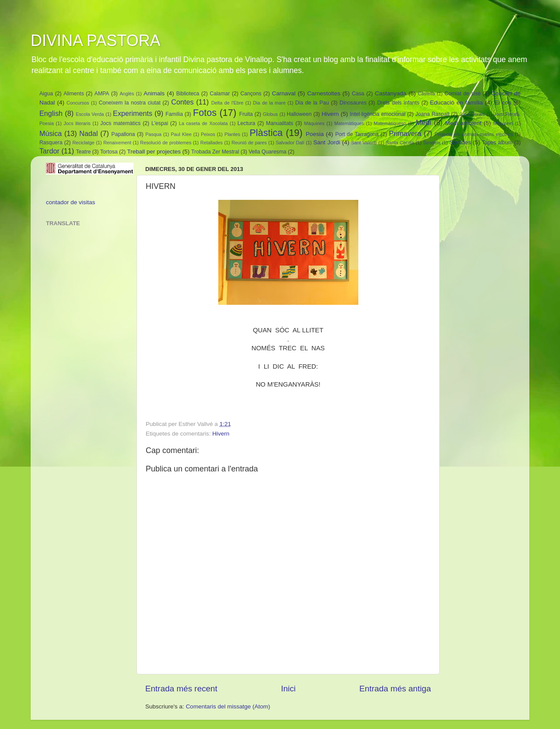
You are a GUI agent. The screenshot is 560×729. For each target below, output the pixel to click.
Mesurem (503, 123)
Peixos (208, 134)
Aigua (46, 94)
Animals (154, 93)
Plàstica (266, 133)
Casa (358, 94)
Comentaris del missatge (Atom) (228, 706)
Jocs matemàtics (120, 123)
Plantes (232, 134)
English (51, 113)
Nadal (88, 133)
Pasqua (153, 134)
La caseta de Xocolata (203, 123)
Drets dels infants (398, 103)
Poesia (315, 134)
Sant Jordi (327, 142)
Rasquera (51, 143)
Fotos (205, 113)
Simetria (432, 143)
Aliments (74, 94)
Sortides (460, 142)
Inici (288, 689)
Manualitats (280, 123)
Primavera (405, 133)
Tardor (49, 151)
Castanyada (391, 93)
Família (174, 114)
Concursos (78, 103)
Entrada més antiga (395, 689)
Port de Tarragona (357, 134)
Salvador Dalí (290, 143)
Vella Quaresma (267, 152)
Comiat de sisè (463, 94)
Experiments (133, 113)
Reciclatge (83, 143)
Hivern (330, 114)
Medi (423, 122)
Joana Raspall (432, 114)
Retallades (212, 143)
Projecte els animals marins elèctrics (474, 134)
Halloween (299, 114)
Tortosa (109, 152)
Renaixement (117, 143)
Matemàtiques (349, 123)
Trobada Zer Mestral (215, 152)
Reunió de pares (249, 143)
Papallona (123, 134)
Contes (182, 102)
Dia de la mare (269, 103)
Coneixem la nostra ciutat (130, 103)
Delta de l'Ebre (227, 103)
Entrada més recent (181, 689)
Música (51, 133)
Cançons (251, 94)
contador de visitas (71, 202)
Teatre (84, 152)
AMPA (102, 94)
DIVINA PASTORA (96, 40)
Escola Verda (90, 114)
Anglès (127, 94)
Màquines (314, 123)
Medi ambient (464, 123)
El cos (503, 103)
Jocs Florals (472, 114)
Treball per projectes (154, 152)
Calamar (220, 94)
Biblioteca (188, 94)
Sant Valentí (364, 143)
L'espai (160, 123)
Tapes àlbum (497, 143)
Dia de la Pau (312, 103)
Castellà (426, 94)
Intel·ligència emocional (378, 114)
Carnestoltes (324, 93)
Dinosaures (353, 103)
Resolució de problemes (166, 143)
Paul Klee (181, 134)
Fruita (246, 114)
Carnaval (283, 93)
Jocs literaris (77, 123)
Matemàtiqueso (390, 123)
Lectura (247, 123)
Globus (270, 114)
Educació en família (457, 103)
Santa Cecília (400, 143)
